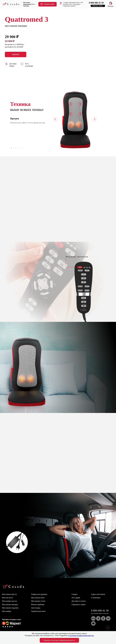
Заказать (16, 54)
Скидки (74, 594)
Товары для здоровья (39, 594)
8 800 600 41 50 (100, 610)
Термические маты (38, 611)
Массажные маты (38, 598)
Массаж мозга (7, 598)
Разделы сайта (47, 4)
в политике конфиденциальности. (81, 635)
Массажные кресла (9, 594)
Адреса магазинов (98, 594)
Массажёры (7, 611)
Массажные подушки (10, 608)
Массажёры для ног (10, 601)
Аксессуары (36, 608)
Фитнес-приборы (38, 604)
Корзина (110, 5)
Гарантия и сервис (79, 604)
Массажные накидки (10, 604)
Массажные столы (38, 601)
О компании (96, 598)
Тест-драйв (76, 598)
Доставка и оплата (79, 601)
